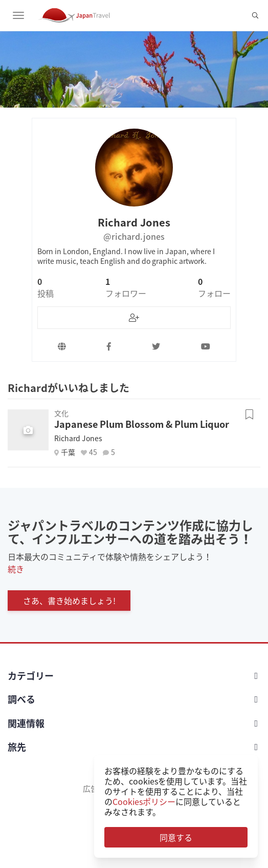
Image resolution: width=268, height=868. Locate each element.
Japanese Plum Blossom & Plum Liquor (142, 424)
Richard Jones (78, 438)
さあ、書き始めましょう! (69, 601)
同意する (176, 837)
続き (16, 569)
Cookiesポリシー (144, 801)
